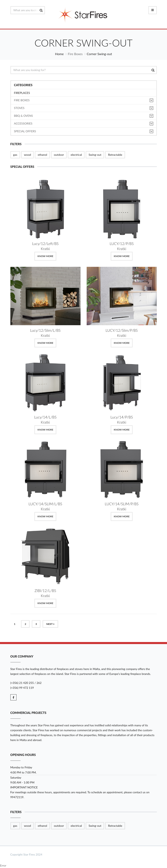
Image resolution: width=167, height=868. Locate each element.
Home (59, 54)
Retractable (115, 155)
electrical (76, 155)
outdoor (59, 155)
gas (15, 155)
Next (50, 624)
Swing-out (95, 155)
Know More (45, 256)
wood (28, 155)
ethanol (42, 155)
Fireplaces (22, 93)
